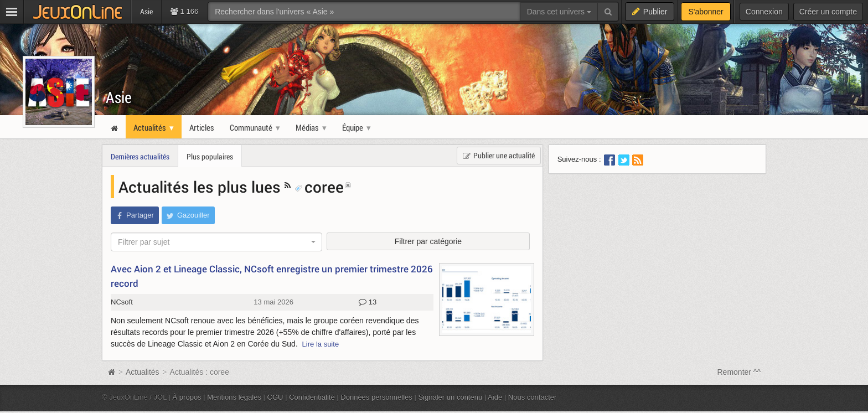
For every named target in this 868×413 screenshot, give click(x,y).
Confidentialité (312, 397)
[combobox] (216, 242)
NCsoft (122, 302)
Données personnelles (376, 397)
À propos (187, 397)
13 (368, 302)
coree (319, 187)
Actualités (143, 372)
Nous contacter (533, 397)
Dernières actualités (140, 156)
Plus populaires (210, 156)
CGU (275, 397)
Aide (495, 397)
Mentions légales (234, 397)
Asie (119, 97)
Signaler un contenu (450, 397)
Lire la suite (321, 344)
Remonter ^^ (739, 372)
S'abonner (706, 12)
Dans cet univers (559, 12)
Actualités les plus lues (201, 187)
